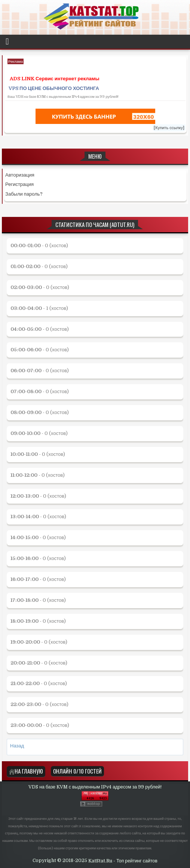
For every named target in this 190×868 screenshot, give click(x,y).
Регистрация (19, 184)
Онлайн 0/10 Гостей (77, 771)
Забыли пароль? (24, 194)
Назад (17, 746)
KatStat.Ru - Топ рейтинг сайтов (123, 861)
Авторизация (20, 175)
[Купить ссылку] (169, 128)
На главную (26, 771)
